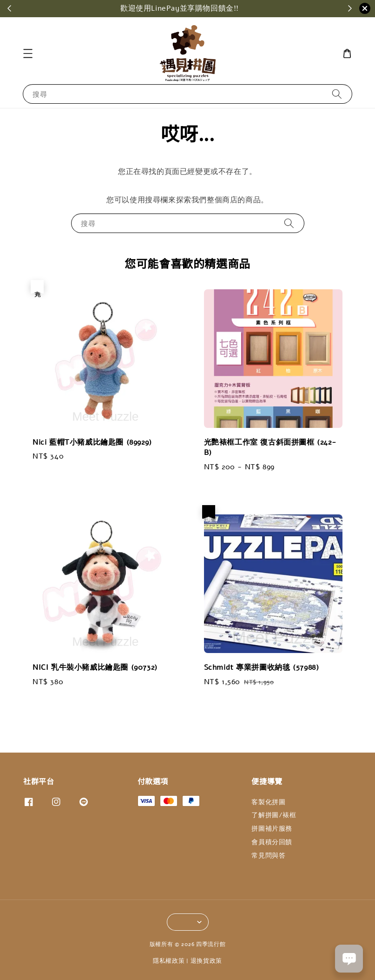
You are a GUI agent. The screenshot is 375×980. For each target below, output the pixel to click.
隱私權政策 (169, 961)
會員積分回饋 (272, 842)
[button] (28, 53)
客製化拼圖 (268, 802)
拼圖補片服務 (272, 829)
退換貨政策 (207, 961)
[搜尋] (337, 94)
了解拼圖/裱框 (274, 815)
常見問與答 (268, 856)
